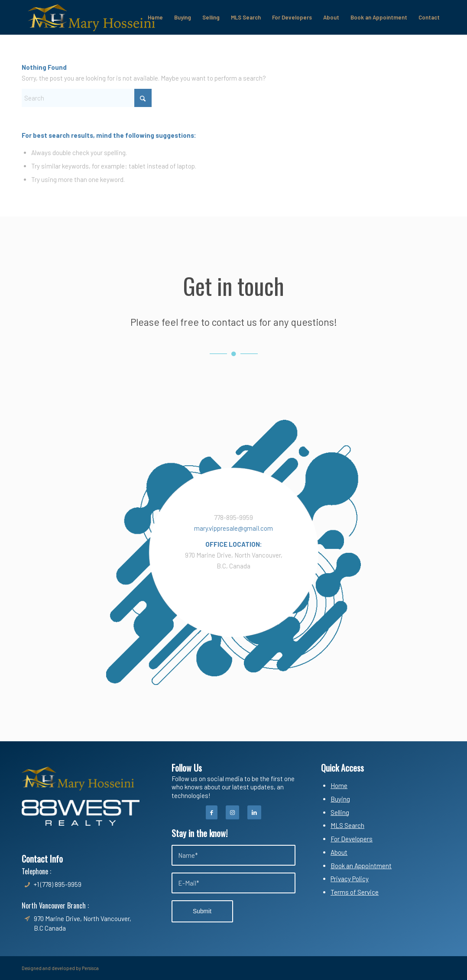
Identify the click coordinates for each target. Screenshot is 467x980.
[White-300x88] (81, 813)
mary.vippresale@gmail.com (233, 528)
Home (339, 785)
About (339, 852)
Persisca (90, 968)
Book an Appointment (361, 866)
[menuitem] (155, 17)
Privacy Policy (350, 879)
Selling (340, 812)
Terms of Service (355, 892)
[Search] (87, 98)
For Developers (352, 839)
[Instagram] (232, 813)
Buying (340, 799)
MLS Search (347, 825)
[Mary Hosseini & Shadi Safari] (91, 17)
